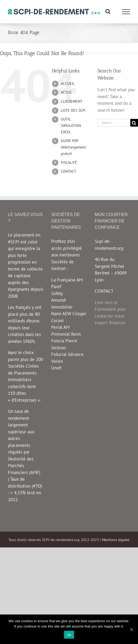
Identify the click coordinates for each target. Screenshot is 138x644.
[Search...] (114, 123)
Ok (69, 635)
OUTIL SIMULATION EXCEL (71, 126)
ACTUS (66, 92)
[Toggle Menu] (126, 12)
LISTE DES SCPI (73, 110)
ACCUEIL (68, 84)
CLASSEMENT (72, 101)
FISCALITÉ (69, 163)
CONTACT (68, 171)
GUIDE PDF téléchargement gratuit (73, 147)
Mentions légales (116, 540)
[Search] (134, 123)
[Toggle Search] (108, 11)
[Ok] (131, 629)
